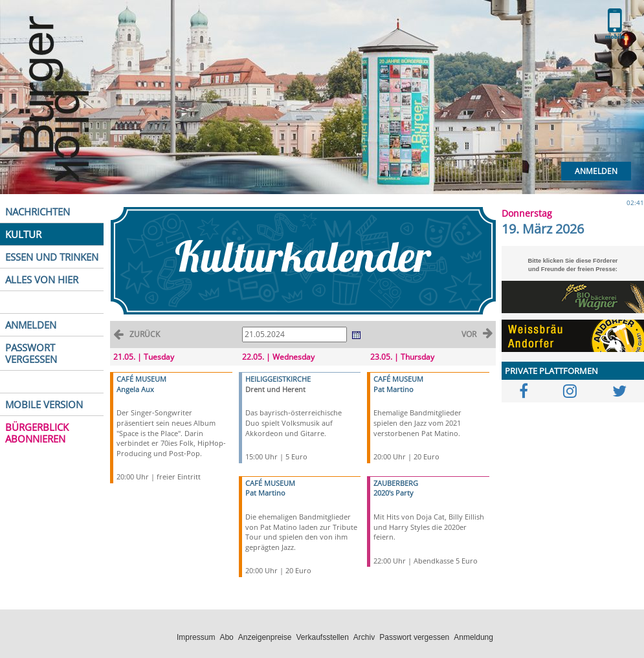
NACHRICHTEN (38, 212)
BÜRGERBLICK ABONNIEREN (37, 433)
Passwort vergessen (414, 637)
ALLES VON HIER (42, 280)
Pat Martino (265, 493)
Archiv (364, 637)
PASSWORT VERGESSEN (31, 353)
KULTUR (23, 234)
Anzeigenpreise (265, 637)
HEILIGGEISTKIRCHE (278, 379)
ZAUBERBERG (396, 483)
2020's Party (394, 493)
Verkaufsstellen (322, 637)
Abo (226, 637)
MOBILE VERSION (44, 404)
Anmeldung (473, 637)
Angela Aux (135, 389)
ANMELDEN (31, 325)
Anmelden (596, 171)
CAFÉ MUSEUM (141, 379)
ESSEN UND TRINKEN (52, 257)
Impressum (196, 637)
